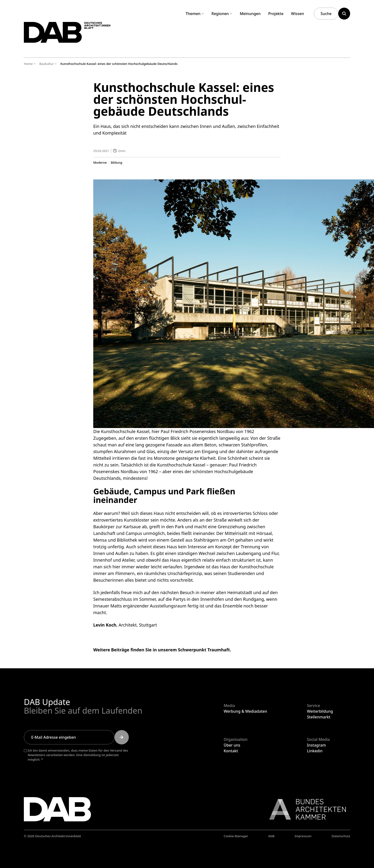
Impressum (303, 836)
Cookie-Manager (236, 836)
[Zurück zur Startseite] (76, 35)
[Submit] (122, 737)
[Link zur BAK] (305, 809)
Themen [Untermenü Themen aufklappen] (195, 14)
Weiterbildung (320, 711)
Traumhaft (218, 650)
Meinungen (250, 14)
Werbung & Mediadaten (245, 711)
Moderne (100, 162)
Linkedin (315, 751)
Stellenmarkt (319, 717)
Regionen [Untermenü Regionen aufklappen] (222, 14)
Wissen (297, 14)
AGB (271, 836)
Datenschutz (341, 836)
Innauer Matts (108, 606)
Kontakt (231, 751)
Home (28, 64)
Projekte (276, 14)
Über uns (232, 745)
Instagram (316, 745)
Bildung (117, 162)
